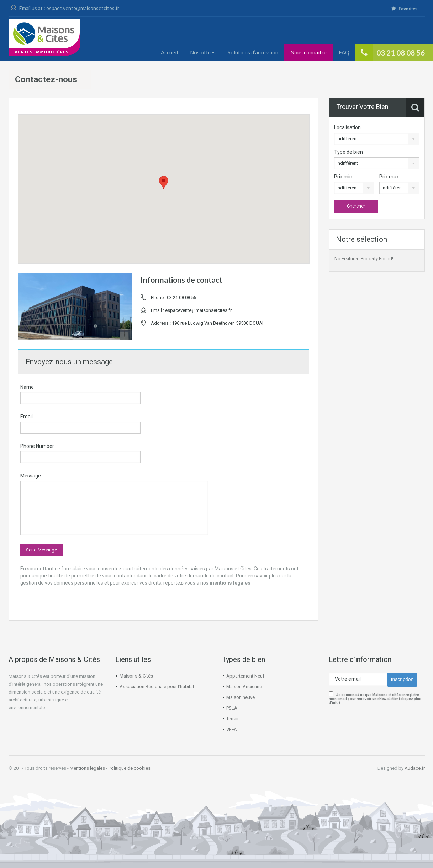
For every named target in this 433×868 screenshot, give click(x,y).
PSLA (232, 708)
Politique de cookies (130, 768)
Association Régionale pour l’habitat (157, 687)
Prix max (389, 177)
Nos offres (203, 52)
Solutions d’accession (253, 52)
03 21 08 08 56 (401, 53)
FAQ (344, 52)
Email (27, 417)
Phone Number (37, 446)
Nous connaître (308, 52)
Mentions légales (87, 768)
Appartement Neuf (245, 676)
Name (27, 387)
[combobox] (377, 139)
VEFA (232, 729)
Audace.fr (415, 768)
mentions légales (230, 583)
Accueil (169, 52)
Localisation (347, 127)
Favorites (404, 9)
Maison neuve (241, 697)
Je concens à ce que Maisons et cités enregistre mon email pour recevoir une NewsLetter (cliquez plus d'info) (375, 699)
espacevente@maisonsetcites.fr (198, 310)
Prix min (343, 177)
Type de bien (348, 152)
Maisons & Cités (136, 676)
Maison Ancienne (244, 687)
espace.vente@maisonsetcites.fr (83, 8)
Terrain (233, 719)
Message (31, 476)
